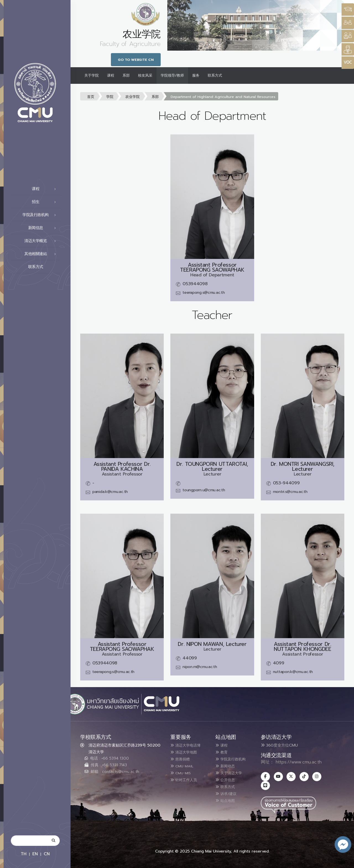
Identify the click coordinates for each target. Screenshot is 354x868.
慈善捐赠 (182, 758)
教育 (223, 752)
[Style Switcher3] (348, 10)
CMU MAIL (184, 765)
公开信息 (227, 778)
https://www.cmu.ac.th (299, 762)
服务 (196, 75)
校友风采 (145, 75)
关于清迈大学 (232, 772)
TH (24, 854)
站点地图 (227, 798)
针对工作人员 (187, 778)
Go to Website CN (136, 60)
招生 (45, 202)
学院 (110, 97)
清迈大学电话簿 (189, 745)
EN (35, 854)
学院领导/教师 (172, 75)
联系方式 (44, 267)
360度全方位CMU (279, 745)
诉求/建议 (228, 792)
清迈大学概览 (42, 241)
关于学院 (92, 75)
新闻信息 (44, 228)
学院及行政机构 (41, 215)
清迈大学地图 (187, 752)
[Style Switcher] (348, 23)
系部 (126, 75)
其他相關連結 (42, 254)
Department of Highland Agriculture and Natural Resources (223, 97)
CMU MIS (183, 772)
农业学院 (132, 97)
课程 (45, 189)
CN (47, 854)
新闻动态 (227, 765)
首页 (91, 97)
